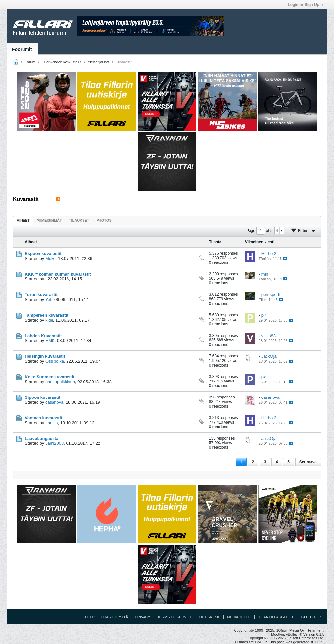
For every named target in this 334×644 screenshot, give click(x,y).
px (264, 377)
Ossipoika (55, 361)
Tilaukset (79, 220)
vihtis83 (268, 336)
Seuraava (308, 462)
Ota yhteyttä (115, 617)
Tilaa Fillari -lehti (276, 617)
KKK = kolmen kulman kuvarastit (58, 274)
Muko (51, 258)
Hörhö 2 (269, 254)
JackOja (269, 356)
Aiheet (23, 220)
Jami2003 (54, 443)
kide (49, 320)
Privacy (142, 617)
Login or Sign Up (306, 5)
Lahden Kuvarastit (43, 336)
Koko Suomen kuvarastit (50, 377)
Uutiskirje (210, 617)
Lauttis (52, 423)
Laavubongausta (42, 438)
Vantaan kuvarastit (44, 418)
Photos (104, 220)
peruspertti (271, 295)
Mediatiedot (239, 617)
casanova (54, 402)
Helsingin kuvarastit (45, 356)
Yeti (49, 300)
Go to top (311, 617)
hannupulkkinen (60, 382)
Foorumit (22, 49)
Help (90, 617)
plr (264, 315)
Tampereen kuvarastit (46, 315)
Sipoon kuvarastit (43, 397)
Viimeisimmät (49, 220)
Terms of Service (175, 617)
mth (265, 274)
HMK (50, 341)
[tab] (23, 220)
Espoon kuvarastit (43, 254)
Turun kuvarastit (41, 295)
